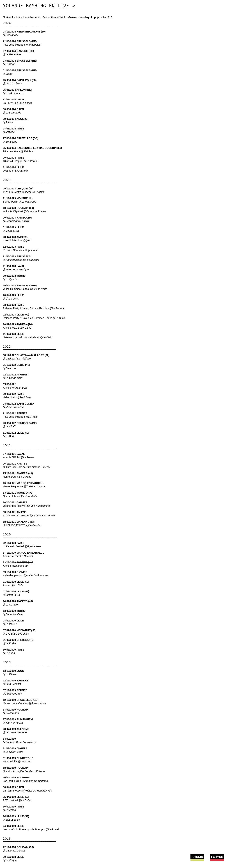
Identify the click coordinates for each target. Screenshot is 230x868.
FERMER (217, 857)
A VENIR (197, 857)
